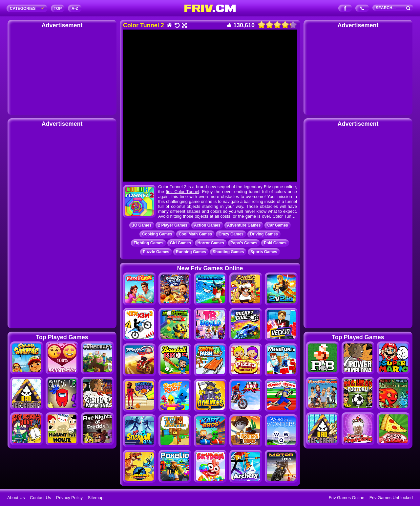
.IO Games (142, 225)
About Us (16, 498)
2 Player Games (173, 225)
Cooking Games (157, 234)
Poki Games (275, 243)
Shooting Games (228, 252)
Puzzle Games (156, 252)
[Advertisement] (62, 71)
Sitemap (96, 498)
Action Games (207, 225)
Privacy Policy (69, 498)
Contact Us (40, 498)
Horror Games (211, 243)
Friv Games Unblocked (391, 498)
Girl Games (180, 243)
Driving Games (264, 234)
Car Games (277, 225)
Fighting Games (148, 243)
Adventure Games (244, 225)
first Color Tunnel (182, 192)
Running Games (191, 252)
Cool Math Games (195, 234)
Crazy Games (231, 234)
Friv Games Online (346, 498)
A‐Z (75, 9)
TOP (58, 9)
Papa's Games (244, 243)
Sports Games (264, 252)
